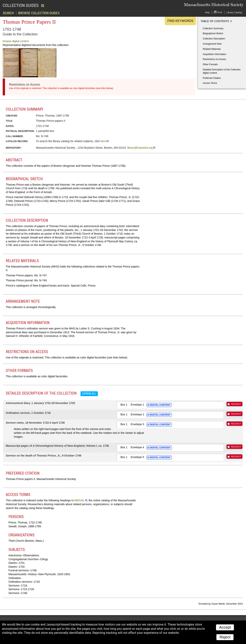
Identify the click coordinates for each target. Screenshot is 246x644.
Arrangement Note (212, 44)
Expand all (89, 394)
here (103, 141)
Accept (225, 627)
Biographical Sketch (213, 33)
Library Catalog (234, 12)
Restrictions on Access (214, 59)
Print (218, 12)
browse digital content (16, 41)
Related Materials (212, 49)
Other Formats (210, 64)
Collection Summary (213, 28)
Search (8, 13)
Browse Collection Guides (39, 13)
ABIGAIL (79, 500)
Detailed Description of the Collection (222, 71)
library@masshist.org (140, 148)
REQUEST (236, 404)
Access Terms (210, 83)
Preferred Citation (212, 78)
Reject (225, 637)
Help (207, 12)
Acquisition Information (214, 54)
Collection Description (214, 39)
